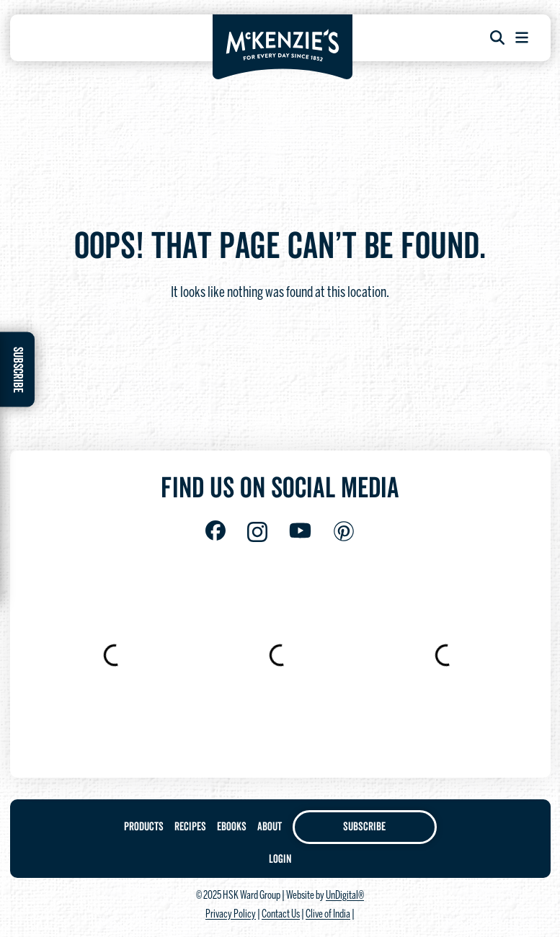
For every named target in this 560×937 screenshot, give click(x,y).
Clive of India (328, 915)
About (270, 827)
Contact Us (281, 915)
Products (144, 827)
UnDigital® (345, 896)
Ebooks (232, 827)
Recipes (190, 827)
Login (280, 859)
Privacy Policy (231, 915)
